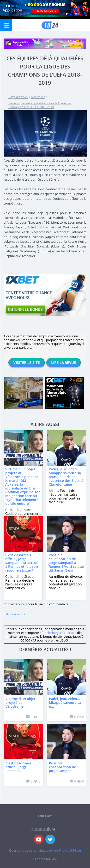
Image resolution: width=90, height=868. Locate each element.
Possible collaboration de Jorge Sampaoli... (63, 767)
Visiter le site (27, 363)
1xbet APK (45, 816)
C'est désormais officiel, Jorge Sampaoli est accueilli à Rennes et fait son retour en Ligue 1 (23, 563)
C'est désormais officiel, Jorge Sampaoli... (18, 767)
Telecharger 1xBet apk (61, 633)
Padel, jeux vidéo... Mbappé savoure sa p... (65, 702)
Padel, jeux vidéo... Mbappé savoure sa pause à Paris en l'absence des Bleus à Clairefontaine (66, 477)
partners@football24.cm (64, 850)
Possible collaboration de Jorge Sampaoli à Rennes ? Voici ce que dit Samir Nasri (66, 563)
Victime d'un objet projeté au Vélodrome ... (21, 702)
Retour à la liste (15, 614)
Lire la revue (64, 363)
